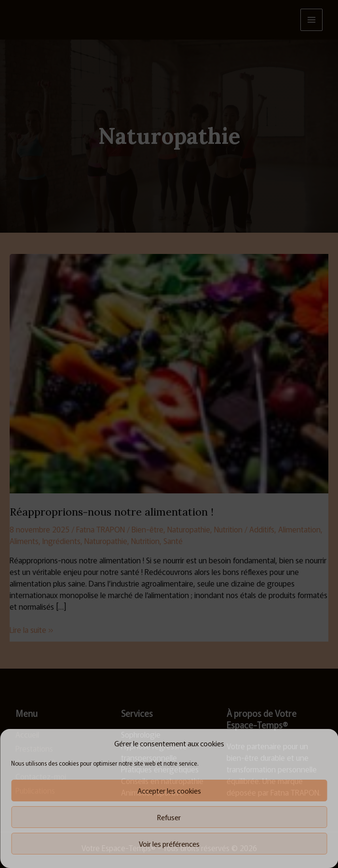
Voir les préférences (169, 844)
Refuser (169, 817)
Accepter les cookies (169, 791)
